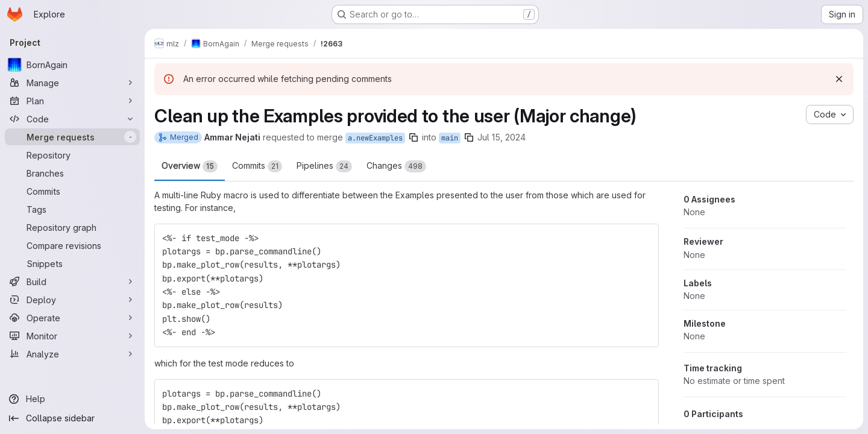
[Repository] (72, 155)
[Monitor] (72, 336)
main (450, 138)
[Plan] (72, 101)
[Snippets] (72, 263)
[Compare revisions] (72, 245)
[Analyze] (72, 354)
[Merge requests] (72, 137)
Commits (257, 166)
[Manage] (72, 83)
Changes (396, 166)
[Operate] (72, 318)
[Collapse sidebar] (72, 418)
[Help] (72, 399)
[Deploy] (72, 300)
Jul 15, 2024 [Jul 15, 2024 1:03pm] (502, 137)
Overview (190, 166)
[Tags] (72, 209)
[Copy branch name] (414, 137)
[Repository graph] (72, 227)
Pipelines (324, 166)
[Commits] (72, 191)
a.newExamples (375, 138)
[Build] (72, 281)
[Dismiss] (839, 79)
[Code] (72, 119)
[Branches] (72, 173)
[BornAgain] (72, 64)
